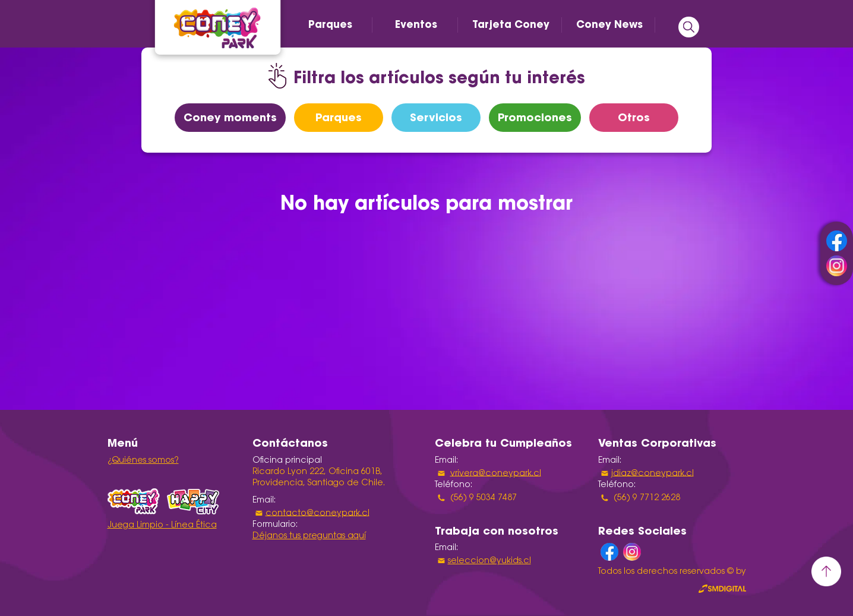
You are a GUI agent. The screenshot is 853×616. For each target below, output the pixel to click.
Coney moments (230, 117)
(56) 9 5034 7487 (482, 498)
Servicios (436, 117)
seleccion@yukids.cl (489, 561)
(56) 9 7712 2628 (646, 498)
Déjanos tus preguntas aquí (309, 536)
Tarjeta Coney (511, 24)
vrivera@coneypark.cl (496, 473)
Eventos (416, 24)
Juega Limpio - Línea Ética (162, 526)
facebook (837, 241)
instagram (837, 266)
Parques (330, 24)
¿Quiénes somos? (143, 461)
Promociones (535, 117)
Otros (634, 117)
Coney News (609, 24)
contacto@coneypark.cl (317, 513)
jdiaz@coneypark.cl (653, 473)
